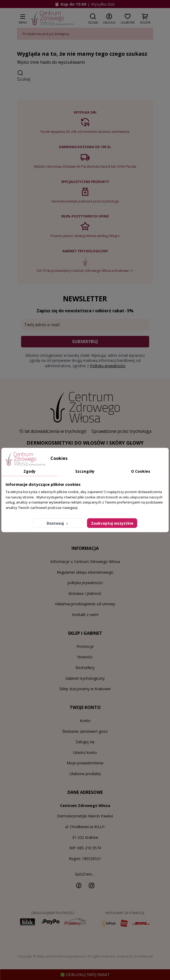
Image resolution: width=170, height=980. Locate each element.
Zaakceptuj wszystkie (112, 523)
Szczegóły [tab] (85, 471)
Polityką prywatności (108, 366)
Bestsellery (85, 668)
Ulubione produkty (85, 774)
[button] (93, 18)
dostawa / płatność (85, 593)
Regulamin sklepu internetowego (85, 572)
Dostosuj (58, 523)
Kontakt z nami (85, 615)
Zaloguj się (85, 742)
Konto (85, 721)
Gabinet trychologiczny (85, 678)
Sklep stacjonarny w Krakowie (85, 689)
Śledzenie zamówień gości (85, 731)
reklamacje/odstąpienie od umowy (85, 604)
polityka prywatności (85, 583)
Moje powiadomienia (85, 763)
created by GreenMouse (135, 956)
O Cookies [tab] (141, 471)
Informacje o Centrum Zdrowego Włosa (85, 562)
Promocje (85, 646)
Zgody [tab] (29, 471)
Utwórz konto (85, 752)
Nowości (85, 657)
